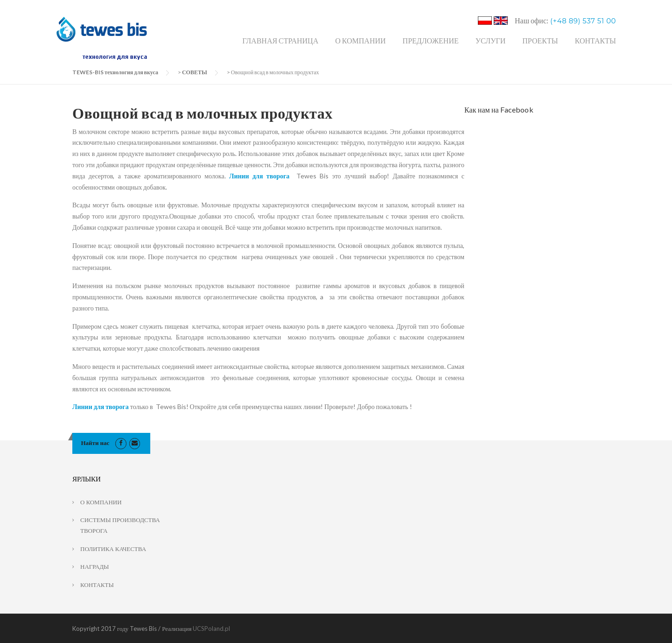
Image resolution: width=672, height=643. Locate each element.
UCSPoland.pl (211, 629)
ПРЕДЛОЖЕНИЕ (431, 40)
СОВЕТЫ (195, 72)
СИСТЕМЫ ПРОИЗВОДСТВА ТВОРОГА (120, 525)
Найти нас (95, 443)
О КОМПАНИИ (360, 40)
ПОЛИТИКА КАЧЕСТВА (113, 549)
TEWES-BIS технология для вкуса (115, 72)
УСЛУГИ (491, 40)
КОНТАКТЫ (595, 40)
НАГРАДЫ (94, 566)
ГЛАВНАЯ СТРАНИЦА (280, 40)
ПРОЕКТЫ (540, 40)
